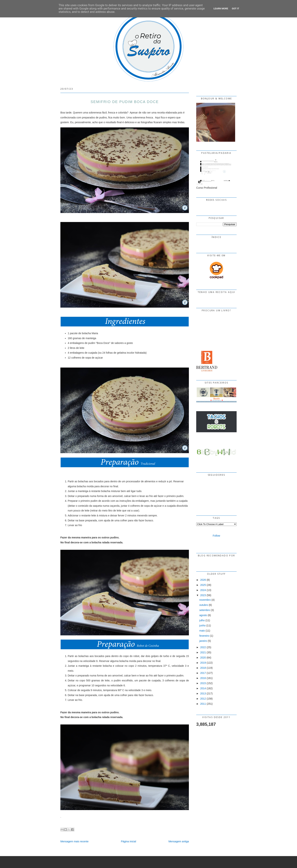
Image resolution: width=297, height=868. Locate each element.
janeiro (203, 641)
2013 (203, 693)
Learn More (221, 9)
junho (202, 625)
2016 (203, 678)
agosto (203, 615)
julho (202, 620)
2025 (203, 585)
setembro (205, 610)
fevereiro (204, 636)
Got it (236, 9)
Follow (216, 536)
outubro (204, 605)
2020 (203, 658)
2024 (203, 590)
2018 (203, 668)
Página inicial (129, 841)
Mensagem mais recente (74, 841)
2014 (203, 688)
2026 (203, 580)
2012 (203, 699)
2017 (203, 673)
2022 (203, 647)
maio (202, 631)
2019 (203, 663)
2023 (203, 595)
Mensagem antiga (179, 841)
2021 (203, 652)
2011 (203, 704)
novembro (205, 600)
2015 (203, 683)
